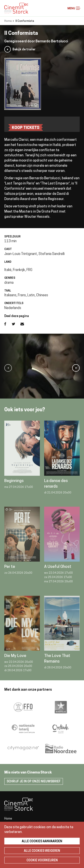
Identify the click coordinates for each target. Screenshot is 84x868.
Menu (78, 8)
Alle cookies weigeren (42, 851)
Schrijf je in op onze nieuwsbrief (34, 782)
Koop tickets (26, 128)
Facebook (8, 324)
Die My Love (15, 656)
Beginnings (14, 481)
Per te (10, 567)
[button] (8, 368)
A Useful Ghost (58, 567)
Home (8, 21)
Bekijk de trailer (24, 50)
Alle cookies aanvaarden (42, 842)
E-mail (25, 324)
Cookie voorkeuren (42, 861)
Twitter (16, 324)
